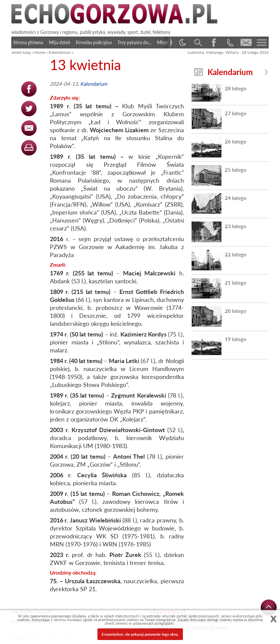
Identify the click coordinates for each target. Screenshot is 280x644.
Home (40, 52)
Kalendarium (60, 52)
